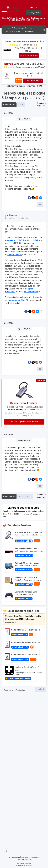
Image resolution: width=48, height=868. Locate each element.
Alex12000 (9, 113)
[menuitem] (44, 30)
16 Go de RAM (31, 292)
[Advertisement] (24, 770)
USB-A (35, 240)
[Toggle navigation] (7, 851)
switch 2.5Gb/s (15, 255)
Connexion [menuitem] (32, 8)
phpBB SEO (28, 863)
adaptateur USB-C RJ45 (16, 240)
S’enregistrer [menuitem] (33, 13)
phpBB (18, 857)
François (13, 215)
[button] (4, 10)
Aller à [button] (41, 689)
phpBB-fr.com (27, 859)
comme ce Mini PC (19, 300)
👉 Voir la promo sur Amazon (24, 422)
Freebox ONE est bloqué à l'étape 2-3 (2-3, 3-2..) (23, 96)
